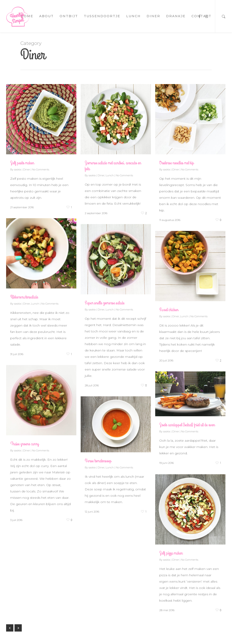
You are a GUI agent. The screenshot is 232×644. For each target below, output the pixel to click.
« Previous (10, 628)
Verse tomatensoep (98, 461)
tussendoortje (102, 16)
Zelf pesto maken (22, 163)
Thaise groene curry (24, 444)
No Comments (41, 169)
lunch (133, 16)
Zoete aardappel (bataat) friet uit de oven (187, 425)
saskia (18, 169)
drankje (176, 16)
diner (153, 16)
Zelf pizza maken (171, 553)
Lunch (110, 175)
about (46, 16)
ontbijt (69, 16)
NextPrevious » (18, 628)
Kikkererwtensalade (24, 297)
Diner (27, 169)
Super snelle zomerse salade (105, 303)
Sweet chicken (169, 310)
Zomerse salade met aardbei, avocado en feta (113, 166)
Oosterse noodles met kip (177, 163)
